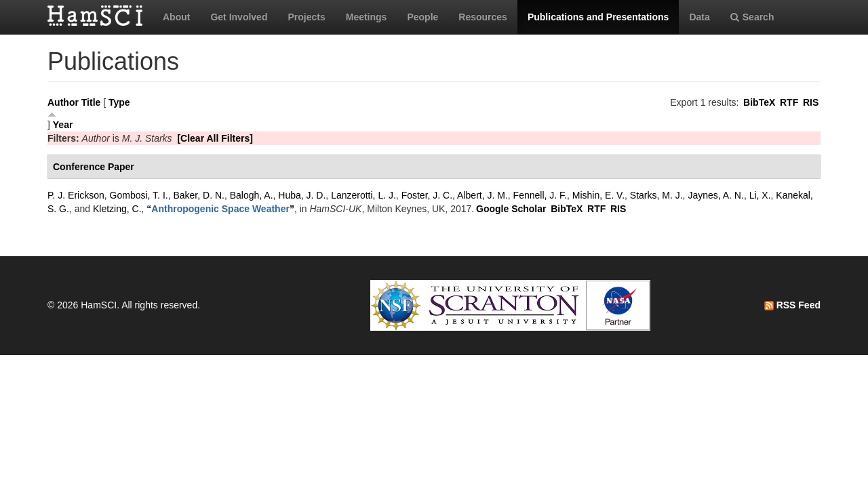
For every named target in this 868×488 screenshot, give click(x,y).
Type (119, 102)
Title (91, 102)
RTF (789, 102)
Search (752, 17)
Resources (483, 17)
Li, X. (760, 195)
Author (63, 102)
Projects (306, 17)
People (422, 17)
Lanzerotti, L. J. (363, 195)
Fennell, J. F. (540, 195)
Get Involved (239, 17)
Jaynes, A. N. (715, 195)
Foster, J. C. (427, 195)
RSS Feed (792, 305)
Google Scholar (511, 209)
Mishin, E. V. (598, 195)
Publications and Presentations (598, 17)
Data (699, 17)
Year (63, 125)
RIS (811, 102)
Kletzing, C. (117, 209)
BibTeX (759, 102)
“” (220, 209)
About (176, 17)
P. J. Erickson (76, 195)
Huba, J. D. (302, 195)
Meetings (367, 17)
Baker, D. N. (198, 195)
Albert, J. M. (482, 195)
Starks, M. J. (656, 195)
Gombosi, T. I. (139, 195)
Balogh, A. (252, 195)
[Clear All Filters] (215, 138)
